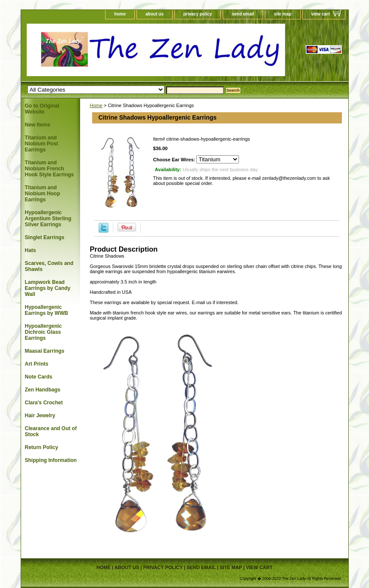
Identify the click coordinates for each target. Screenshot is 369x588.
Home (96, 105)
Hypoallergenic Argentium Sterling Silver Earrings (48, 219)
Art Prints (37, 364)
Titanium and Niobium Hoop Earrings (43, 194)
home (120, 14)
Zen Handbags (43, 390)
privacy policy (198, 14)
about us (155, 14)
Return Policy (42, 447)
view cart (321, 14)
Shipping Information (51, 460)
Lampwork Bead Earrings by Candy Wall (48, 288)
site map (283, 14)
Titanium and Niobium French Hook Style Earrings (50, 169)
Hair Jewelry (40, 416)
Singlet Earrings (45, 237)
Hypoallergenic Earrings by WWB (47, 310)
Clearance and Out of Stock (51, 431)
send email (243, 14)
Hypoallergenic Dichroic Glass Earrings (43, 332)
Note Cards (39, 377)
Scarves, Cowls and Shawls (49, 266)
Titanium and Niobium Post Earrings (42, 144)
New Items (38, 125)
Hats (31, 250)
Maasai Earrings (45, 351)
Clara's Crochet (44, 403)
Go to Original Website (42, 109)
